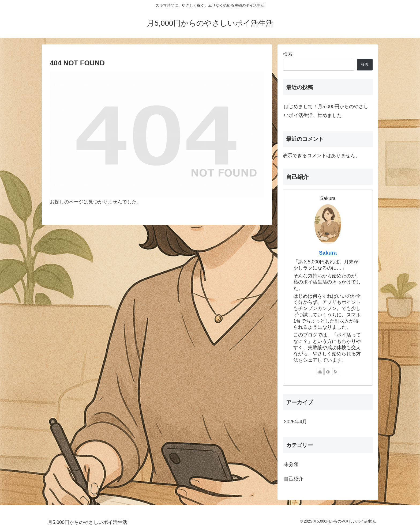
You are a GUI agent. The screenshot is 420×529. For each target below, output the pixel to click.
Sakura (328, 253)
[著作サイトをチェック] (320, 372)
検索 (288, 54)
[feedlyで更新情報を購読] (328, 372)
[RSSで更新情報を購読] (336, 372)
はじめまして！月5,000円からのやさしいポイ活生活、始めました (326, 111)
